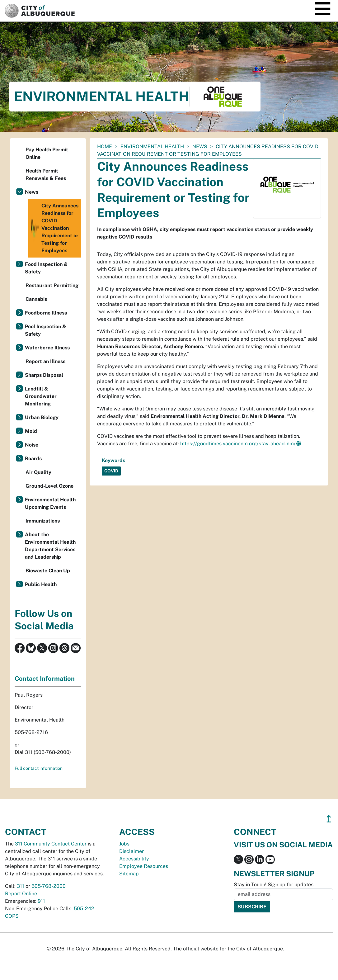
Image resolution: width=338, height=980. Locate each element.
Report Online (21, 894)
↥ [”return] (329, 819)
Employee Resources (144, 866)
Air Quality (38, 472)
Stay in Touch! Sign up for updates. (274, 885)
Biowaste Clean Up (48, 571)
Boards (33, 459)
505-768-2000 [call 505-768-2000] (49, 886)
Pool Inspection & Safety (46, 330)
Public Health (41, 584)
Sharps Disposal (44, 375)
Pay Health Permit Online (47, 153)
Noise (32, 445)
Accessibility (134, 859)
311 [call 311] (21, 886)
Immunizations (43, 521)
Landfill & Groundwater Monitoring (41, 396)
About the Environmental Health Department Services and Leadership (50, 546)
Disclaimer (131, 851)
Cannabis (36, 299)
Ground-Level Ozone (49, 486)
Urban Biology (42, 417)
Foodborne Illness (46, 313)
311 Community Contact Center (51, 844)
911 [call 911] (41, 901)
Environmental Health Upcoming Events (50, 503)
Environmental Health (152, 147)
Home (105, 147)
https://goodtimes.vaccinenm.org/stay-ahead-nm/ (238, 444)
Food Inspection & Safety (46, 268)
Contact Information (45, 679)
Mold (31, 431)
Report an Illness (45, 361)
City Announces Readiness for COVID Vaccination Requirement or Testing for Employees (54, 228)
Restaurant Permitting (52, 285)
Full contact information (39, 768)
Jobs (124, 844)
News (200, 147)
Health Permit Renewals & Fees (46, 175)
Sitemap (129, 874)
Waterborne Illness (47, 348)
